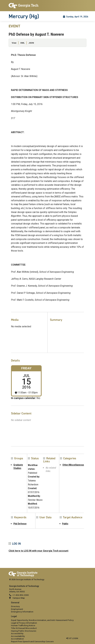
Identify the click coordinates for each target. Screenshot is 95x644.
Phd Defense (20, 524)
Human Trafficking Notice (23, 625)
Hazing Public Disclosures (24, 631)
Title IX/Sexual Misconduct (24, 628)
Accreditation (17, 639)
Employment (17, 609)
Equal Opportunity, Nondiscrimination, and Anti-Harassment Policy (42, 620)
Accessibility (17, 633)
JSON (31, 43)
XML (22, 43)
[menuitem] (47, 607)
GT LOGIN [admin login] (74, 638)
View (14, 43)
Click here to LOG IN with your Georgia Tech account (38, 551)
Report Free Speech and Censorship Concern (32, 641)
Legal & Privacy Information (24, 623)
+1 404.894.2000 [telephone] (21, 595)
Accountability (18, 636)
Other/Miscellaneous (73, 465)
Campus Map (19, 598)
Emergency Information (22, 612)
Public (65, 524)
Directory (15, 606)
